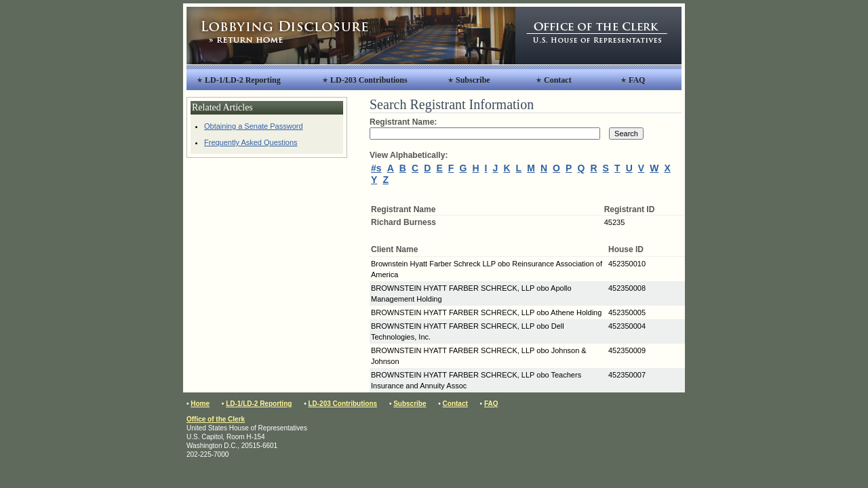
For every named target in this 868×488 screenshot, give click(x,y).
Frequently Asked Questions (251, 142)
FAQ (637, 80)
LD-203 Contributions (369, 80)
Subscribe (473, 80)
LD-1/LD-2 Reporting (243, 80)
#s (376, 168)
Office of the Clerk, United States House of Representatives (598, 36)
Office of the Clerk (216, 419)
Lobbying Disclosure (351, 36)
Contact (558, 80)
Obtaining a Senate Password (254, 126)
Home (200, 404)
